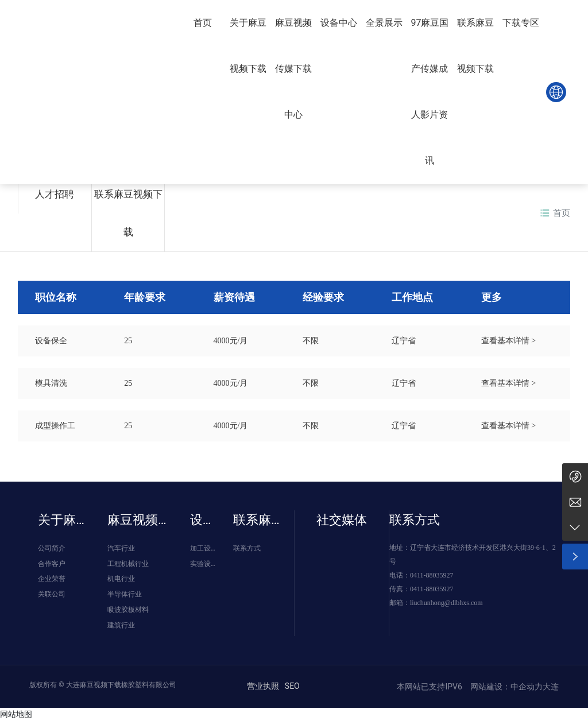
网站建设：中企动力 (505, 687)
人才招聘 (55, 194)
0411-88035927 (432, 575)
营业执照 (263, 686)
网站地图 (16, 714)
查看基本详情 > (508, 341)
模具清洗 (51, 383)
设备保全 (51, 341)
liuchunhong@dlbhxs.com (446, 603)
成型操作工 (55, 426)
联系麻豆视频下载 (128, 213)
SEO (292, 686)
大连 (551, 687)
